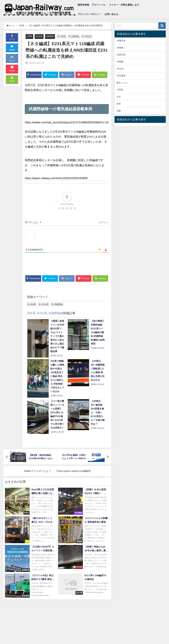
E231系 (40, 36)
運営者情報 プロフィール (91, 5)
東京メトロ (122, 83)
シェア (12, 37)
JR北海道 (121, 76)
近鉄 (119, 104)
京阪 (119, 111)
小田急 (120, 90)
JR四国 (120, 62)
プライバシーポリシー (89, 14)
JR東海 (120, 48)
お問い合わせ (111, 14)
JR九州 (120, 69)
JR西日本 (121, 55)
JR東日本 (121, 41)
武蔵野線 (51, 36)
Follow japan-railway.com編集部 (74, 471)
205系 (30, 36)
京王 (119, 97)
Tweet (12, 47)
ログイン (103, 222)
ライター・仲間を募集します (124, 5)
